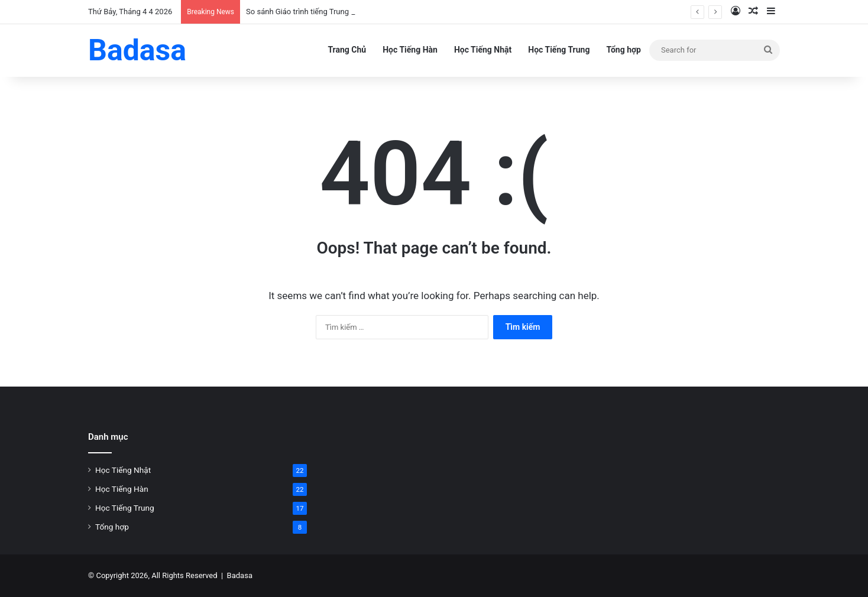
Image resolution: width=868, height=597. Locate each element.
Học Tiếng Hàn (410, 50)
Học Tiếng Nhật (483, 50)
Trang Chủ (347, 50)
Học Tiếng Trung (559, 50)
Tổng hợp (624, 50)
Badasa (240, 575)
